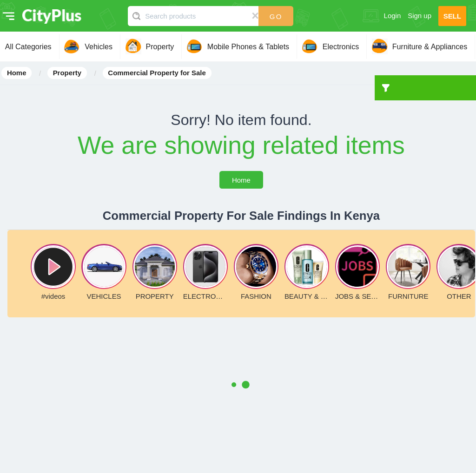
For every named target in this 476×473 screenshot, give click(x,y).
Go (276, 16)
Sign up (420, 16)
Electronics (341, 46)
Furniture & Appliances (430, 46)
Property (160, 46)
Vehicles (99, 46)
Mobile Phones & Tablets (248, 46)
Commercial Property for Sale (157, 73)
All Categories (28, 46)
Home (17, 73)
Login (393, 16)
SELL (452, 16)
